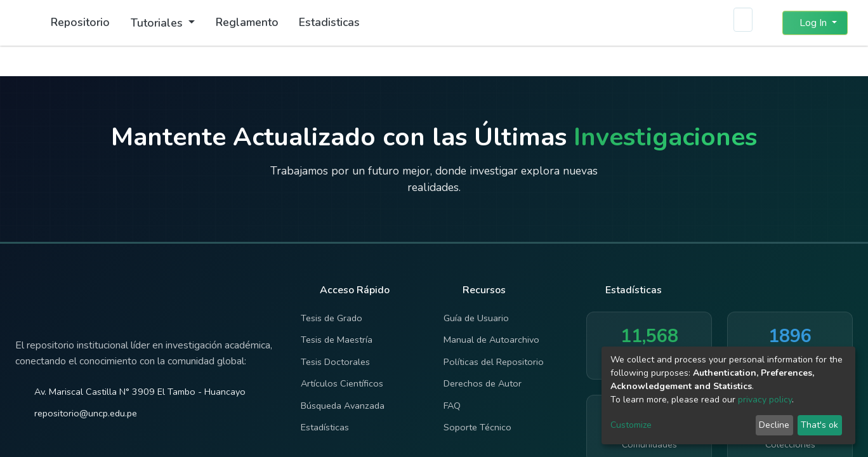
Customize (631, 425)
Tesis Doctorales (335, 362)
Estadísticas (325, 427)
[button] (765, 23)
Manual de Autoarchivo (491, 340)
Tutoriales (158, 23)
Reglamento (247, 22)
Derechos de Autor (483, 383)
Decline (774, 425)
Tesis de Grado (332, 318)
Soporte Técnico (477, 427)
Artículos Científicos (342, 383)
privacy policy (765, 400)
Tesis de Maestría (337, 340)
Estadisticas (329, 22)
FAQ (452, 406)
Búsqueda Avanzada (343, 406)
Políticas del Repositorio (494, 362)
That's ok (819, 425)
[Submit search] (742, 23)
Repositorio (80, 22)
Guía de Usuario (476, 318)
